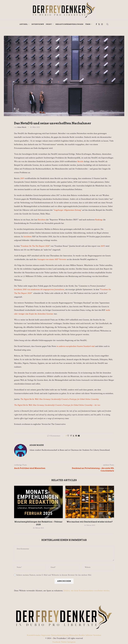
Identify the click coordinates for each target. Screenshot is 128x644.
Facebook (57, 642)
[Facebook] (96, 24)
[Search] (107, 24)
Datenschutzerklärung (60, 635)
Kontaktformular (34, 635)
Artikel (24, 24)
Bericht (80, 162)
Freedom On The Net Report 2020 (35, 246)
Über (88, 24)
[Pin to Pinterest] (76, 436)
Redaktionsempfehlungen (69, 24)
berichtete (28, 237)
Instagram (71, 642)
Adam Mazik (22, 127)
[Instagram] (102, 24)
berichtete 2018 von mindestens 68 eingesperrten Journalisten (39, 290)
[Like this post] (68, 436)
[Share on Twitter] (73, 436)
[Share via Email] (79, 436)
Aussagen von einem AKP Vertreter (52, 259)
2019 (22, 178)
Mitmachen (74, 635)
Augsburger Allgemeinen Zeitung (67, 210)
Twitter (64, 642)
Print (49, 24)
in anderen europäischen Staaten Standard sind (76, 346)
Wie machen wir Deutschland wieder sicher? (90, 522)
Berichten (42, 220)
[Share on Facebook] (71, 436)
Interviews (38, 24)
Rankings (99, 220)
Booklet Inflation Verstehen (90, 635)
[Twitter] (99, 24)
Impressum (46, 635)
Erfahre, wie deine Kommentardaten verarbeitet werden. (87, 591)
